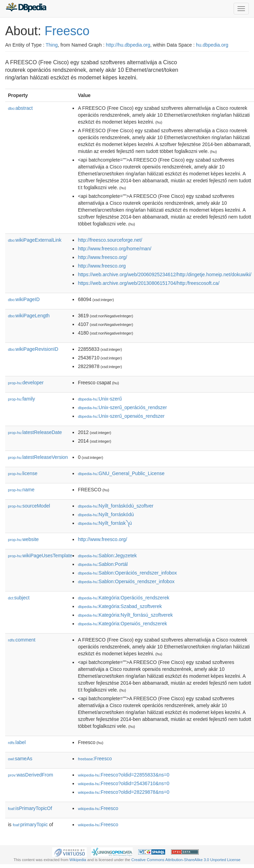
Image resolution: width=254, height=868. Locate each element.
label (17, 742)
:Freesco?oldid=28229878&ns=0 (124, 792)
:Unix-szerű (100, 399)
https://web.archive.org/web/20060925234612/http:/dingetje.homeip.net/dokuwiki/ (164, 274)
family (21, 399)
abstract (20, 108)
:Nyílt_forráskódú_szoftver (116, 506)
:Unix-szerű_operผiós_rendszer (121, 416)
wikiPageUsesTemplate (40, 556)
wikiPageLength (29, 316)
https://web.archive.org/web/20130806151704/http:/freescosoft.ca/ (148, 283)
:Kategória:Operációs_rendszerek (124, 598)
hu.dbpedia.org (212, 45)
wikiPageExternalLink (35, 240)
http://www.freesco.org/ (102, 257)
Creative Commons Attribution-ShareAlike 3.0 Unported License (186, 860)
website (23, 539)
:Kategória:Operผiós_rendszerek (122, 624)
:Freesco (95, 759)
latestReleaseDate (35, 432)
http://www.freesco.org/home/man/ (114, 249)
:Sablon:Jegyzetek (107, 556)
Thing (52, 45)
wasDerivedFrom (31, 775)
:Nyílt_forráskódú (106, 514)
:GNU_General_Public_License (121, 473)
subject (19, 598)
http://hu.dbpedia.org (128, 45)
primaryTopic (30, 824)
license (23, 473)
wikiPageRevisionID (33, 349)
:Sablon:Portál (103, 564)
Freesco (67, 31)
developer (26, 383)
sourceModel (29, 506)
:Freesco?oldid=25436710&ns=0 (124, 783)
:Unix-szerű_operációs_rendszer (122, 407)
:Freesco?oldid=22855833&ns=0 (124, 775)
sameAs (20, 759)
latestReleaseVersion (38, 457)
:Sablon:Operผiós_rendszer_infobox (126, 581)
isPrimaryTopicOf (30, 808)
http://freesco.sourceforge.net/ (110, 240)
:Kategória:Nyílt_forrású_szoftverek (125, 615)
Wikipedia (78, 860)
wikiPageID (24, 299)
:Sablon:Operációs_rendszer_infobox (127, 573)
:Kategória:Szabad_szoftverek (120, 606)
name (21, 490)
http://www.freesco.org (102, 266)
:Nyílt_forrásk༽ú (105, 523)
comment (22, 640)
